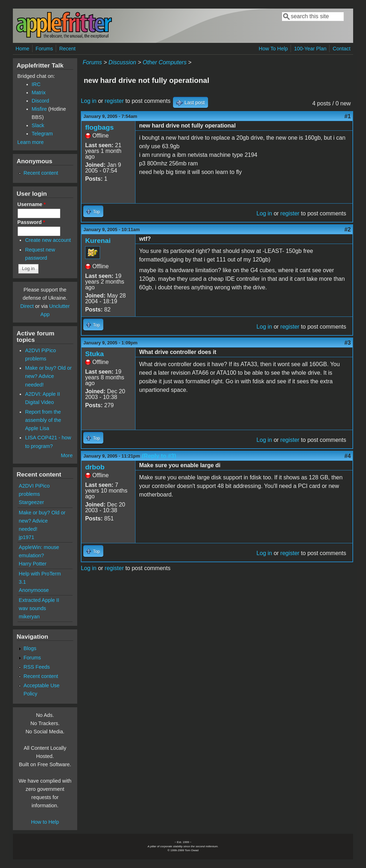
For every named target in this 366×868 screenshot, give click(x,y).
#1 (348, 116)
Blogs (30, 648)
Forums (44, 49)
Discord (41, 101)
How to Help (45, 822)
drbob (95, 467)
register (114, 101)
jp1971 (27, 537)
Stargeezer (31, 502)
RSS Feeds (37, 667)
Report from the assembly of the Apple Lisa (43, 420)
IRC (36, 84)
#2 (348, 230)
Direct (27, 306)
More (67, 455)
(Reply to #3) (159, 456)
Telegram (42, 134)
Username (32, 204)
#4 (348, 456)
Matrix (39, 93)
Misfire (39, 109)
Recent (68, 49)
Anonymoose (34, 590)
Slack (38, 125)
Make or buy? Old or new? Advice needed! (48, 376)
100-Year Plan (310, 49)
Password (31, 222)
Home (23, 49)
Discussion (122, 62)
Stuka (94, 354)
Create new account (48, 240)
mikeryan (29, 617)
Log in (89, 101)
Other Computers (165, 62)
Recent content (41, 173)
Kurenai (98, 241)
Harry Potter (33, 564)
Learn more (31, 142)
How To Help (273, 49)
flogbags (99, 127)
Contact (342, 49)
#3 (348, 343)
